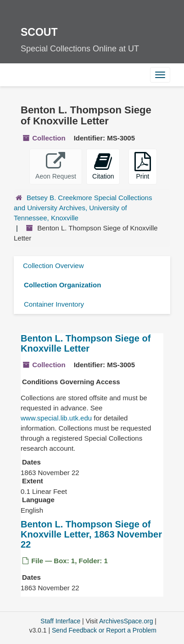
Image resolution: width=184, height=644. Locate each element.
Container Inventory (54, 304)
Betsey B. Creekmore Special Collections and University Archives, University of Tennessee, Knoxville (83, 208)
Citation (103, 166)
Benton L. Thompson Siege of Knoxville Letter (86, 343)
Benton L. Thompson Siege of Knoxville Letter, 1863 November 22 (91, 534)
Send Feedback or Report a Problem (104, 630)
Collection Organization (62, 285)
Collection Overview (53, 266)
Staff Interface (60, 621)
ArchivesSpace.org (126, 621)
